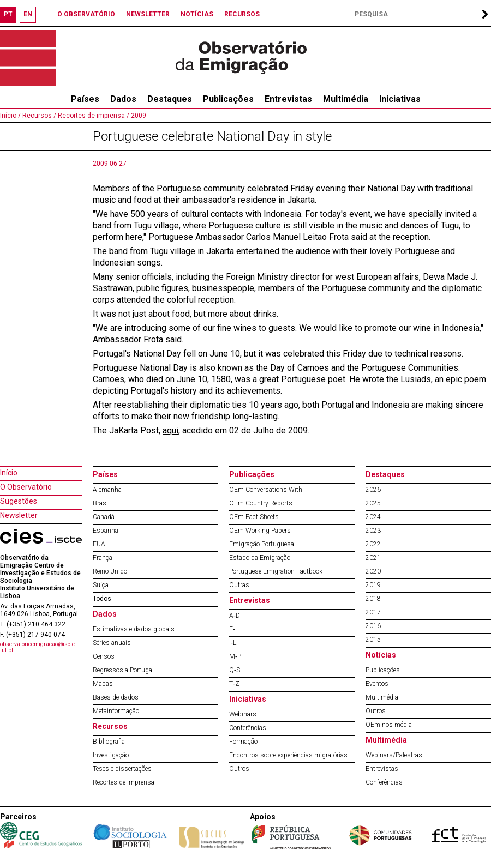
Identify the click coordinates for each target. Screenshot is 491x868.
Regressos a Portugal (123, 670)
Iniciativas (400, 99)
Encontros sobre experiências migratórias (288, 755)
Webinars (243, 714)
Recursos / (38, 116)
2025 (373, 503)
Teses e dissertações (122, 769)
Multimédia (346, 99)
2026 (373, 490)
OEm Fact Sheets (254, 517)
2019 (373, 585)
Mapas (103, 684)
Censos (104, 656)
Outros (239, 769)
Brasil (101, 503)
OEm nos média (389, 725)
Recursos (110, 726)
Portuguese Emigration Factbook (276, 571)
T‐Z (234, 684)
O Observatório (26, 487)
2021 (373, 558)
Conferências (248, 728)
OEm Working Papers (260, 531)
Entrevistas (288, 99)
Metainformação (116, 711)
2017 (373, 612)
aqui (170, 430)
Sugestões (19, 501)
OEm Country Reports (261, 503)
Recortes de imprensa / (93, 116)
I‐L (233, 643)
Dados (123, 99)
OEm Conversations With (266, 490)
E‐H (235, 629)
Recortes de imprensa (124, 782)
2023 (373, 531)
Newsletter (19, 515)
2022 (373, 544)
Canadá (104, 517)
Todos (102, 599)
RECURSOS (242, 14)
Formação (243, 742)
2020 (373, 571)
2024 (373, 517)
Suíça (101, 585)
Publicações (228, 99)
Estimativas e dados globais (134, 629)
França (103, 558)
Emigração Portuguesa (262, 544)
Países (105, 474)
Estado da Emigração (260, 558)
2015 (373, 640)
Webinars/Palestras (394, 755)
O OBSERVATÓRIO (86, 14)
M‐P (235, 656)
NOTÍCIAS (197, 14)
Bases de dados (116, 697)
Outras (239, 585)
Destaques (170, 99)
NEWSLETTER (148, 14)
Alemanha (107, 490)
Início (9, 473)
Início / (10, 116)
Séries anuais (112, 643)
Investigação (111, 755)
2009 (138, 116)
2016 (373, 626)
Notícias (381, 655)
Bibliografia (109, 742)
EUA (99, 544)
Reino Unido (110, 571)
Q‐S (235, 670)
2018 (373, 599)
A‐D (235, 616)
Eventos (377, 684)
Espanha (106, 531)
